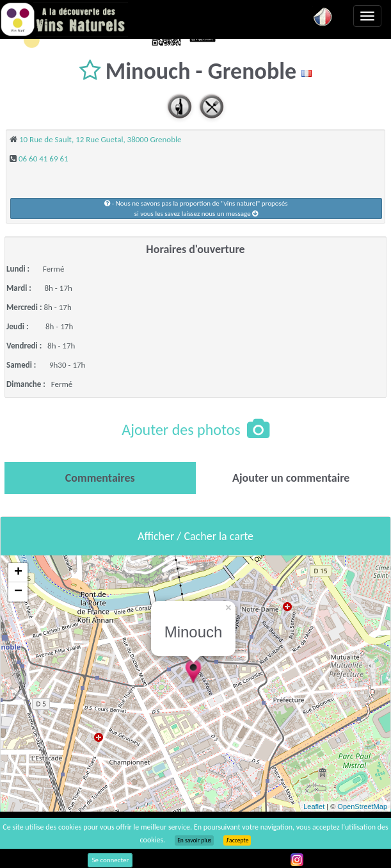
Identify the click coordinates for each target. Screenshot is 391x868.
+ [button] (18, 573)
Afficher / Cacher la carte (195, 536)
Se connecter (110, 860)
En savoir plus (194, 840)
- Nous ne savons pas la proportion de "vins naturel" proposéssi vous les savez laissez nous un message (196, 209)
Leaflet (314, 807)
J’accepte (237, 840)
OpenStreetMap (362, 807)
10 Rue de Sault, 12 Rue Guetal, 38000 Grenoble (100, 139)
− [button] (18, 592)
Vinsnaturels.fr (64, 19)
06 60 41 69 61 (44, 159)
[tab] (100, 478)
